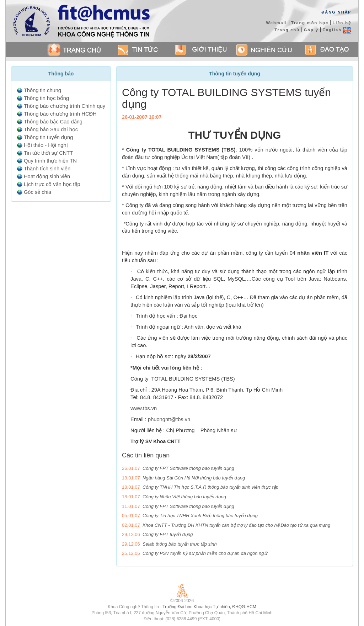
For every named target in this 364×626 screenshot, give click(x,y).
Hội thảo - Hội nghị (46, 145)
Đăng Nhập (336, 12)
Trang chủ (287, 30)
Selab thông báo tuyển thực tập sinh (180, 544)
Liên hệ (342, 23)
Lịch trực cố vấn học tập (52, 184)
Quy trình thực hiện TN (50, 161)
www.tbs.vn (144, 408)
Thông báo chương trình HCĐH (60, 114)
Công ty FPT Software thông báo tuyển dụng (188, 468)
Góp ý (311, 30)
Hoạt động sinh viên (47, 176)
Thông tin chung (42, 90)
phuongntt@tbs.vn (169, 419)
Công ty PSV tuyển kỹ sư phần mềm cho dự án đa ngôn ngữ (205, 553)
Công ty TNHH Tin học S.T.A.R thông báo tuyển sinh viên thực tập (210, 487)
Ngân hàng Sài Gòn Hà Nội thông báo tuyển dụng (194, 478)
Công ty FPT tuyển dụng (168, 534)
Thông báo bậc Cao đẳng (53, 122)
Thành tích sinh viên (47, 169)
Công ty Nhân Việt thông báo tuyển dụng (184, 497)
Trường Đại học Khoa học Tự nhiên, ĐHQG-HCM (209, 607)
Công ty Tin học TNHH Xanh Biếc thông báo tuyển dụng (200, 516)
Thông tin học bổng (46, 98)
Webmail (277, 23)
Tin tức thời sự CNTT (48, 153)
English (337, 30)
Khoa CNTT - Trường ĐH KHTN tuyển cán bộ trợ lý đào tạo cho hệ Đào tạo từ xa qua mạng (236, 525)
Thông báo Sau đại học (51, 129)
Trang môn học (310, 23)
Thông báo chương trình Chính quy (65, 106)
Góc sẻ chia (38, 192)
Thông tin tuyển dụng (48, 137)
